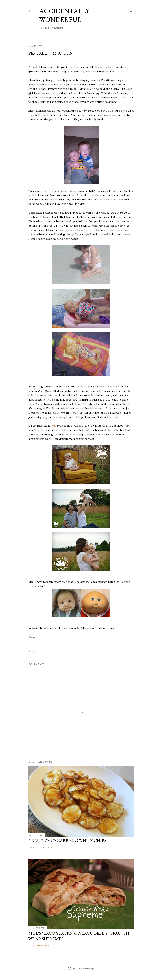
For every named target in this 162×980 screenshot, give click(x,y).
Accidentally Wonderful (64, 15)
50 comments (45, 946)
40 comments (45, 847)
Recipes (56, 29)
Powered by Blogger (81, 969)
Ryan (53, 426)
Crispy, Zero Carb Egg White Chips (67, 841)
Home (44, 29)
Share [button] (31, 651)
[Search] (131, 10)
